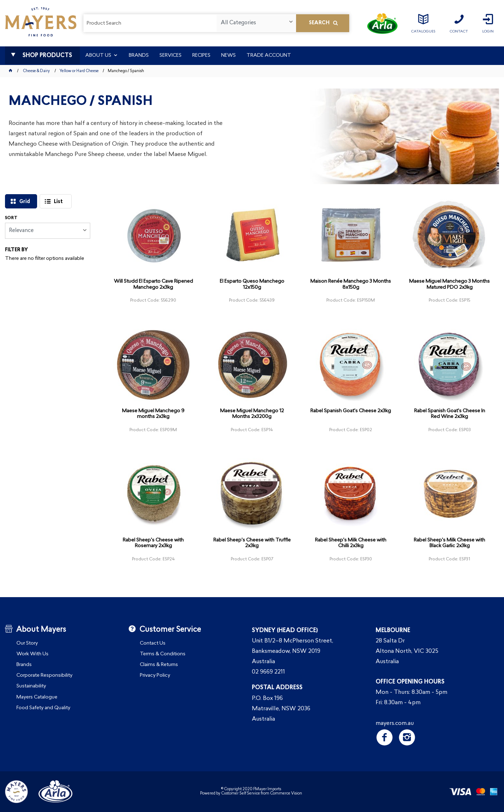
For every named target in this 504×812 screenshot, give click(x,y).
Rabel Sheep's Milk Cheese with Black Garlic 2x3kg (449, 543)
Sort (11, 218)
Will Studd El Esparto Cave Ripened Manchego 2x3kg (153, 284)
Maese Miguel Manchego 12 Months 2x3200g (252, 414)
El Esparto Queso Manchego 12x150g (252, 284)
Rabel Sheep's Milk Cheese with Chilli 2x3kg (351, 543)
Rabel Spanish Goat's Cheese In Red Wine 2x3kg (450, 414)
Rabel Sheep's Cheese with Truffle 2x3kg (252, 543)
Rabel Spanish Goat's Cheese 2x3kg (351, 411)
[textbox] (150, 23)
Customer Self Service (241, 794)
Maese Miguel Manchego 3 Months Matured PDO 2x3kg (449, 284)
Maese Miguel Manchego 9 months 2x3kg (153, 414)
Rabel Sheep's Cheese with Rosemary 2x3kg (153, 543)
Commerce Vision (286, 794)
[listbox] (256, 23)
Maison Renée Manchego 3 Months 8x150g (351, 284)
